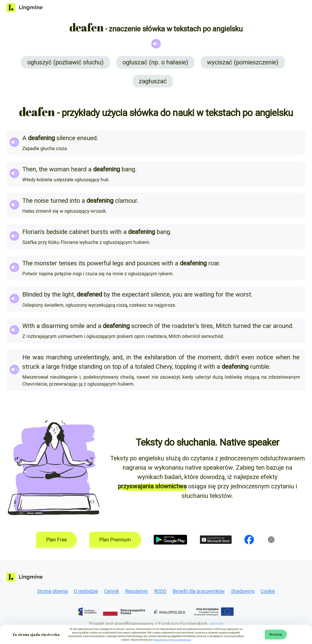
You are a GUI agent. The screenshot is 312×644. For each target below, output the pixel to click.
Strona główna (52, 591)
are (188, 294)
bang (128, 169)
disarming (55, 326)
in (129, 357)
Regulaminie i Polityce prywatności (172, 640)
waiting (204, 294)
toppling (186, 367)
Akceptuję (276, 634)
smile (77, 326)
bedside (57, 232)
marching (59, 357)
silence (66, 138)
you (177, 294)
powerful (99, 263)
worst (243, 294)
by (47, 294)
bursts (99, 232)
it (200, 367)
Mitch (224, 326)
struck (31, 367)
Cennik (112, 591)
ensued (87, 138)
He (26, 357)
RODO (160, 591)
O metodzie (86, 591)
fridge (69, 367)
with (116, 232)
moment (209, 357)
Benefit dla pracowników (199, 591)
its (82, 263)
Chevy (164, 367)
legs (118, 263)
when (283, 357)
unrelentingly (91, 357)
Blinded (32, 294)
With (29, 326)
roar (214, 263)
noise (41, 201)
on (107, 367)
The (27, 201)
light (68, 294)
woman (59, 169)
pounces (148, 263)
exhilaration (160, 357)
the (43, 169)
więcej (216, 624)
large (53, 367)
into (75, 201)
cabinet (79, 232)
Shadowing (243, 591)
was (38, 357)
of (157, 326)
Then (29, 169)
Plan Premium (115, 540)
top (117, 367)
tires (207, 326)
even (248, 357)
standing (90, 367)
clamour (126, 201)
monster (46, 263)
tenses (68, 263)
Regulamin (136, 591)
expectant (136, 294)
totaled (144, 367)
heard (79, 169)
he (296, 357)
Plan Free (57, 540)
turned (59, 201)
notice (265, 357)
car (267, 326)
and (130, 263)
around (283, 326)
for (220, 294)
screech (142, 326)
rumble (260, 367)
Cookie (268, 591)
